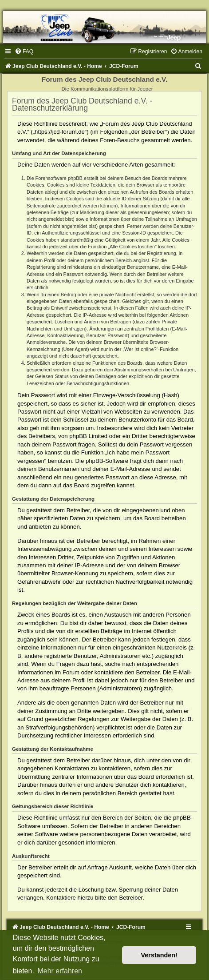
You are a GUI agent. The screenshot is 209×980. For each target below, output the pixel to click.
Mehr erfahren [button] (60, 971)
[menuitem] (24, 52)
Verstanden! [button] (159, 955)
